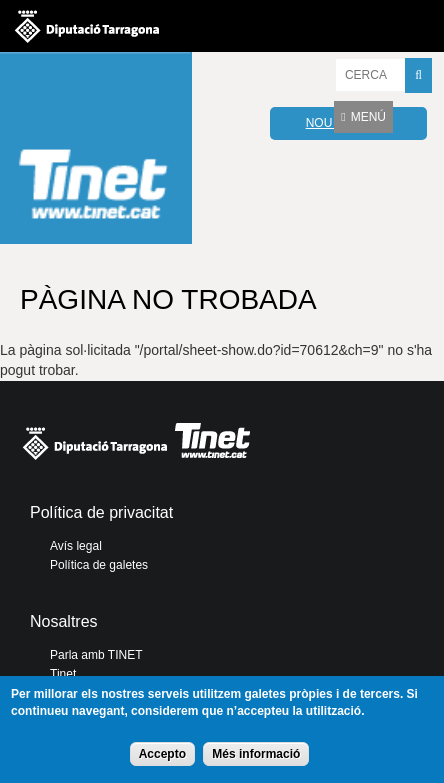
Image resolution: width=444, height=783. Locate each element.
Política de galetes (99, 565)
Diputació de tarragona (87, 26)
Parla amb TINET (96, 655)
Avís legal (76, 546)
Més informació (256, 754)
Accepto (162, 754)
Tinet (63, 674)
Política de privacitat (101, 512)
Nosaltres (64, 621)
